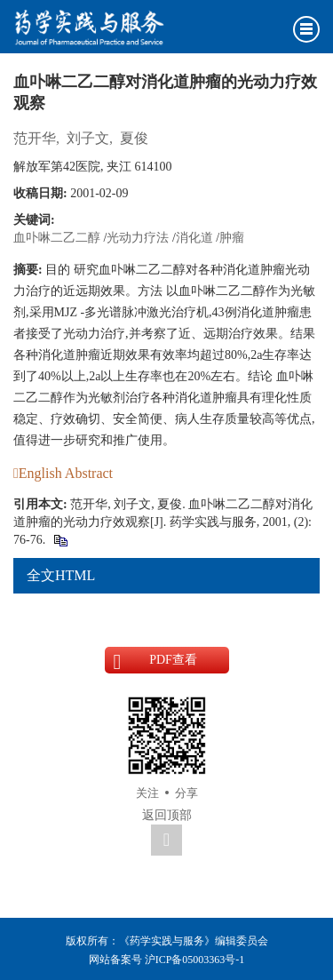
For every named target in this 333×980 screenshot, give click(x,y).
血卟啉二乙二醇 (57, 238)
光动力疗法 (138, 238)
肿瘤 (232, 238)
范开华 (35, 138)
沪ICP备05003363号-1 (195, 960)
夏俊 (134, 138)
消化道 (194, 238)
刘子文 (88, 138)
